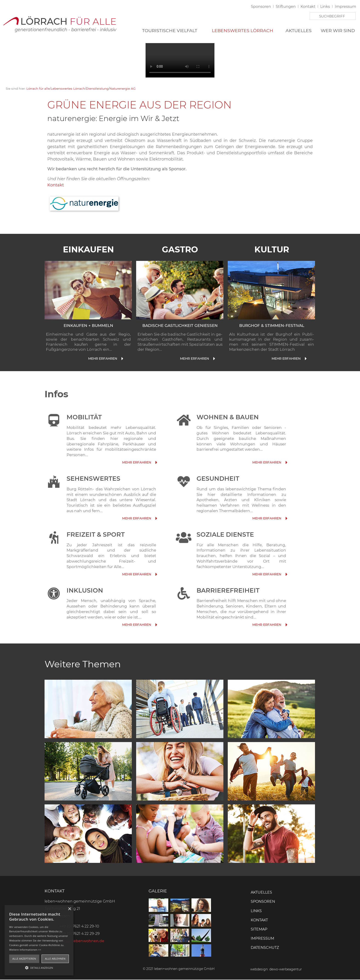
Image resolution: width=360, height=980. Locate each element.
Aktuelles (299, 31)
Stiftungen (286, 7)
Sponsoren (261, 7)
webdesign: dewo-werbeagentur (276, 970)
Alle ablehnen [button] (55, 959)
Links (325, 7)
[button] (39, 967)
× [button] (69, 909)
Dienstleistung (97, 89)
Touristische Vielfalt (170, 31)
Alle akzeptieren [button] (24, 959)
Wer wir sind (338, 31)
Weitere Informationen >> (25, 950)
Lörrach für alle (38, 89)
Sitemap (259, 929)
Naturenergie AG (122, 89)
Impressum (345, 7)
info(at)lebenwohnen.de (82, 941)
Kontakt (308, 7)
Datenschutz (265, 948)
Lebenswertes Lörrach (243, 31)
